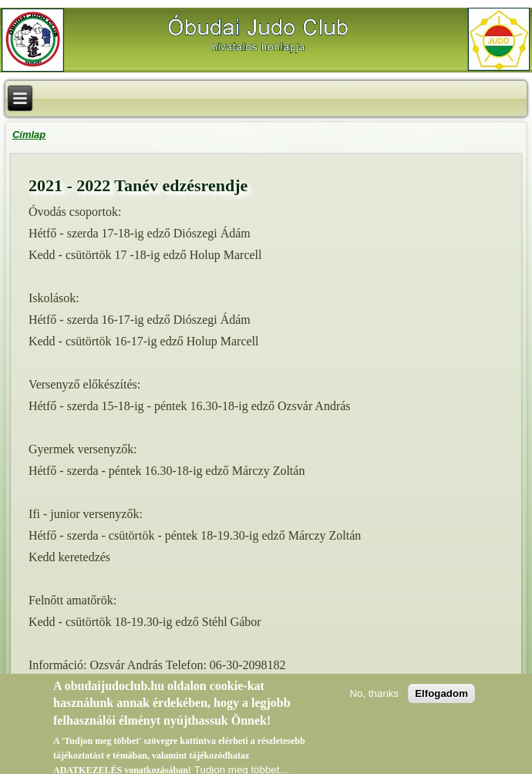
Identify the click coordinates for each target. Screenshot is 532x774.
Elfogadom (441, 697)
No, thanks (374, 697)
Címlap (29, 135)
